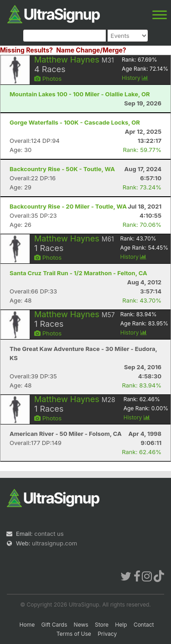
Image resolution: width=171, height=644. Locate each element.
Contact (144, 625)
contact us (49, 534)
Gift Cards (54, 625)
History (135, 78)
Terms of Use (74, 634)
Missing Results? (26, 50)
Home (27, 625)
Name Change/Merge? (91, 50)
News (81, 625)
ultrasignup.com (54, 543)
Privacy (107, 634)
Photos (48, 79)
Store (102, 625)
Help (121, 625)
